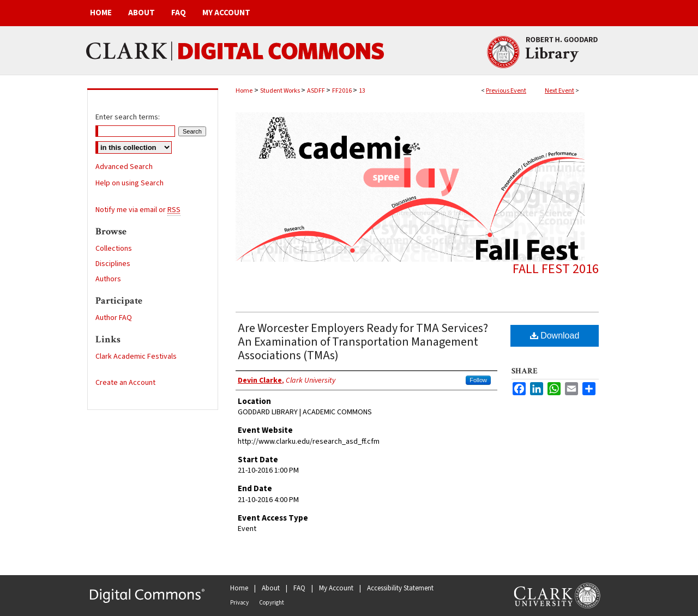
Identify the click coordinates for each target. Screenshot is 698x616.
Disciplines (113, 264)
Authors (108, 279)
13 (362, 91)
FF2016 (342, 91)
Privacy (239, 603)
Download (555, 336)
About (271, 588)
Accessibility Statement (400, 588)
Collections (114, 249)
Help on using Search (130, 183)
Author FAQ (114, 318)
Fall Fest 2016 (556, 269)
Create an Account (125, 383)
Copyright (272, 603)
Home (244, 91)
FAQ (299, 588)
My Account (336, 588)
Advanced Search (124, 167)
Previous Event (506, 91)
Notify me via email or (138, 210)
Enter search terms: (128, 117)
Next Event (559, 91)
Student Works (281, 91)
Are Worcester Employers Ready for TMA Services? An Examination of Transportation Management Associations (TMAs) (363, 342)
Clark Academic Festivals (136, 357)
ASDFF (317, 91)
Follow (478, 380)
